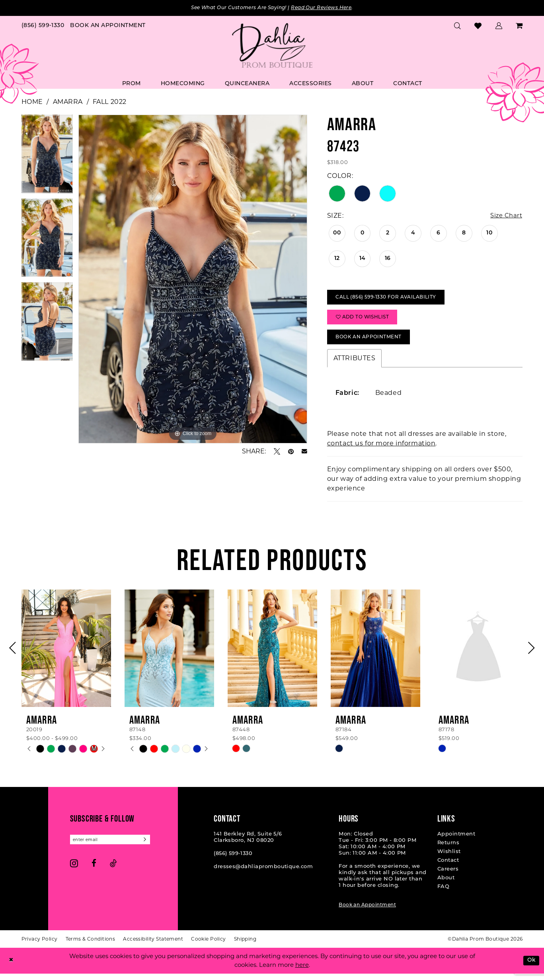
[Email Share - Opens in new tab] (304, 452)
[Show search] (458, 26)
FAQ (443, 893)
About (446, 884)
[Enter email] (114, 846)
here (302, 971)
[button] (499, 26)
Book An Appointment (372, 343)
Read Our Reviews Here (327, 8)
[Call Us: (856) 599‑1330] (43, 26)
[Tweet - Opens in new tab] (277, 452)
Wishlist (449, 858)
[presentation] (66, 655)
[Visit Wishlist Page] (478, 26)
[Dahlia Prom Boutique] (272, 46)
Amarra (68, 102)
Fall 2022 (110, 102)
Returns (448, 849)
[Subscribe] (152, 846)
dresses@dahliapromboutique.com (263, 873)
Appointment (456, 840)
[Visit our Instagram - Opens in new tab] (74, 871)
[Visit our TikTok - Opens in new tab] (113, 871)
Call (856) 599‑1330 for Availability (391, 300)
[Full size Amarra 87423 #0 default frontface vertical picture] (193, 279)
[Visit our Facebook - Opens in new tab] (94, 871)
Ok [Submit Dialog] (531, 967)
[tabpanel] (47, 157)
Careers (448, 876)
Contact (448, 867)
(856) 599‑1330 (233, 860)
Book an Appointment (367, 912)
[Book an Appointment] (108, 26)
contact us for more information (381, 450)
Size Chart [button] (505, 216)
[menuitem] (43, 26)
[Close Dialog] (12, 967)
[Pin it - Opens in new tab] (291, 452)
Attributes (355, 364)
